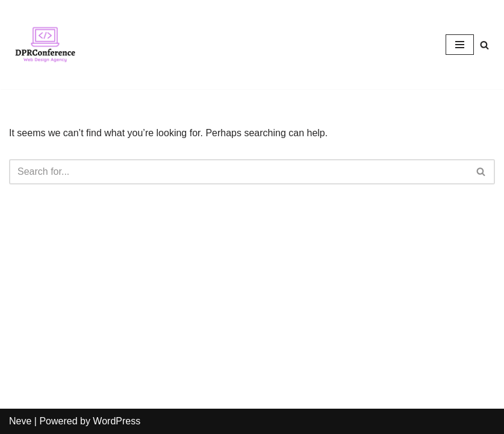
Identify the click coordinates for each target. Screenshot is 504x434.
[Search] (484, 45)
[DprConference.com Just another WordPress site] (45, 45)
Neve (20, 421)
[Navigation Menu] (460, 45)
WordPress (117, 421)
